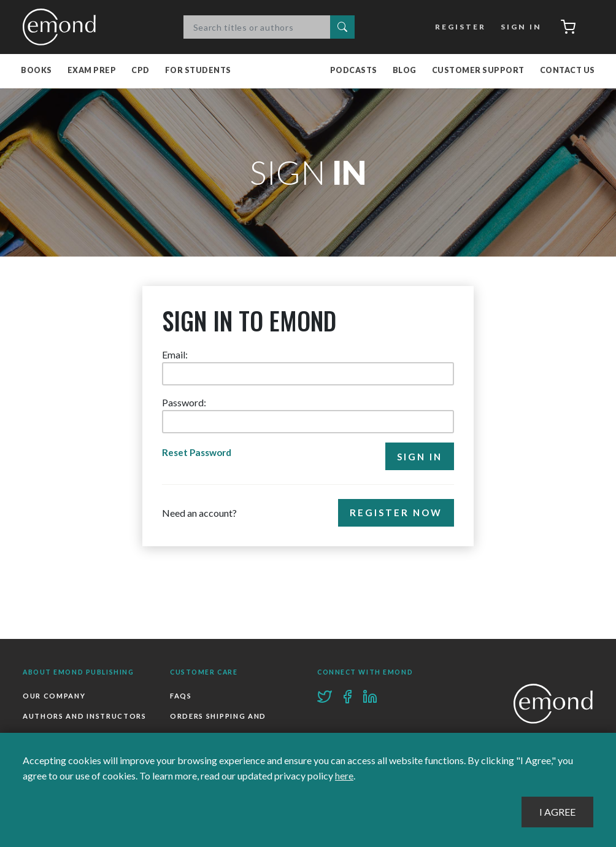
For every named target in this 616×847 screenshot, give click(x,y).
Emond (63, 27)
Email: (175, 355)
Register (459, 27)
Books (37, 71)
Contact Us (568, 71)
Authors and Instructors (85, 717)
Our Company (54, 696)
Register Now (395, 514)
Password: (184, 403)
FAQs (181, 696)
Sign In (519, 27)
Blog (405, 71)
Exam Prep (92, 71)
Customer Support (478, 71)
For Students (198, 71)
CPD (141, 71)
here (344, 776)
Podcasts (354, 71)
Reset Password (199, 453)
